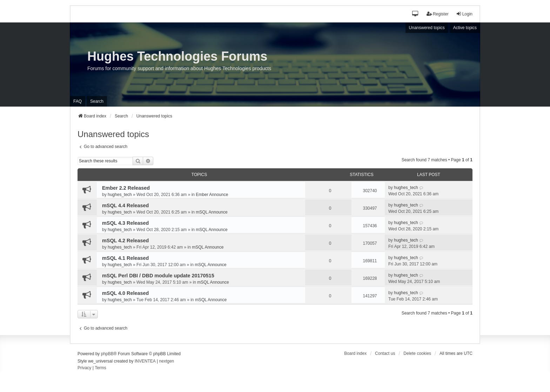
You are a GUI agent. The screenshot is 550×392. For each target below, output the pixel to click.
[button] (415, 14)
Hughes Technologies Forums (177, 56)
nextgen (167, 361)
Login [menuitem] (464, 14)
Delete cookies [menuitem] (417, 353)
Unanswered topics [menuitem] (427, 28)
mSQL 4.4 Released (125, 205)
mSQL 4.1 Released (125, 258)
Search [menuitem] (97, 101)
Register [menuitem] (438, 14)
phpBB (107, 354)
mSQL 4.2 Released (125, 241)
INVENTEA (145, 361)
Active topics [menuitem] (465, 28)
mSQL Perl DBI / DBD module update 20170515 (158, 276)
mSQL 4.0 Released (125, 293)
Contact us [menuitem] (385, 353)
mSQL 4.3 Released (125, 223)
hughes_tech (120, 195)
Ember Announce (212, 195)
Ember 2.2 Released (126, 188)
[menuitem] (84, 368)
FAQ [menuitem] (78, 101)
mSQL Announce (212, 212)
